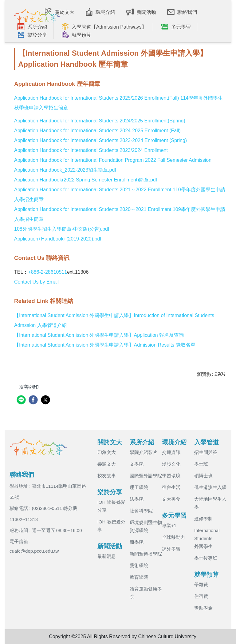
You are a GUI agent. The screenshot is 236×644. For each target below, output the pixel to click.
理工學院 (139, 487)
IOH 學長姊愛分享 (111, 506)
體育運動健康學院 (146, 593)
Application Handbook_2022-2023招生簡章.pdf (65, 170)
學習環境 (171, 476)
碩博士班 (203, 476)
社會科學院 (141, 511)
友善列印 (29, 387)
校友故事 (107, 476)
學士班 (201, 464)
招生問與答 (206, 452)
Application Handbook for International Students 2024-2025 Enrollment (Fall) (97, 131)
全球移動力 (173, 537)
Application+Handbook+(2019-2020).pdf (58, 239)
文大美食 (171, 499)
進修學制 (203, 519)
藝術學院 (139, 565)
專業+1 (169, 525)
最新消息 (107, 556)
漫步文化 (171, 464)
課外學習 (171, 549)
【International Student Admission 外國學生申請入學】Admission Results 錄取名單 (105, 345)
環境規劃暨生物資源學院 (146, 526)
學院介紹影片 (144, 452)
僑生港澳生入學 (210, 487)
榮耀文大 (107, 464)
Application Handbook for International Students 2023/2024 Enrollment (91, 150)
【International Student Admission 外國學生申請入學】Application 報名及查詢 (99, 335)
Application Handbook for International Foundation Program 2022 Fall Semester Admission (113, 160)
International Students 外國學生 (207, 538)
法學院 (137, 499)
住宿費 (201, 596)
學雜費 (201, 584)
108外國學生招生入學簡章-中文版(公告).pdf (62, 229)
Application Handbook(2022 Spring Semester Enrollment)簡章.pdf (86, 180)
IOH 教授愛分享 (111, 526)
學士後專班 (206, 558)
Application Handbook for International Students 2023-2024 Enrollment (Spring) (100, 140)
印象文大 (107, 452)
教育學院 (139, 577)
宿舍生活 (171, 487)
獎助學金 (203, 608)
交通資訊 (171, 452)
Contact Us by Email (36, 282)
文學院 (137, 464)
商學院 (137, 542)
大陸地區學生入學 (210, 503)
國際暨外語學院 (146, 476)
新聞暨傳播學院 (146, 554)
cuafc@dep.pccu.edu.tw (34, 551)
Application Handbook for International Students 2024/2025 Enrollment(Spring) (100, 121)
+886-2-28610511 (47, 272)
